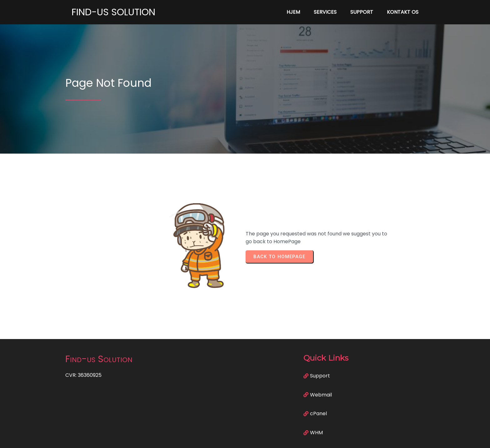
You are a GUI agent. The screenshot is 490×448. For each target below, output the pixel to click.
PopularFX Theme (276, 439)
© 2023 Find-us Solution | (223, 439)
